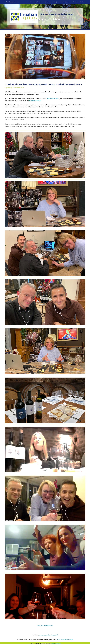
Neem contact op (56, 643)
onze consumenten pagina (65, 639)
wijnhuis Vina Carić (53, 98)
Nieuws (74, 2)
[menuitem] (31, 2)
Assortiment (38, 2)
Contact (82, 2)
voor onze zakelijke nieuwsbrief (48, 635)
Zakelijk (55, 2)
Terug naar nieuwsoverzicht (45, 625)
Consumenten (65, 2)
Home (31, 2)
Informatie (47, 2)
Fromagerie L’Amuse (35, 100)
